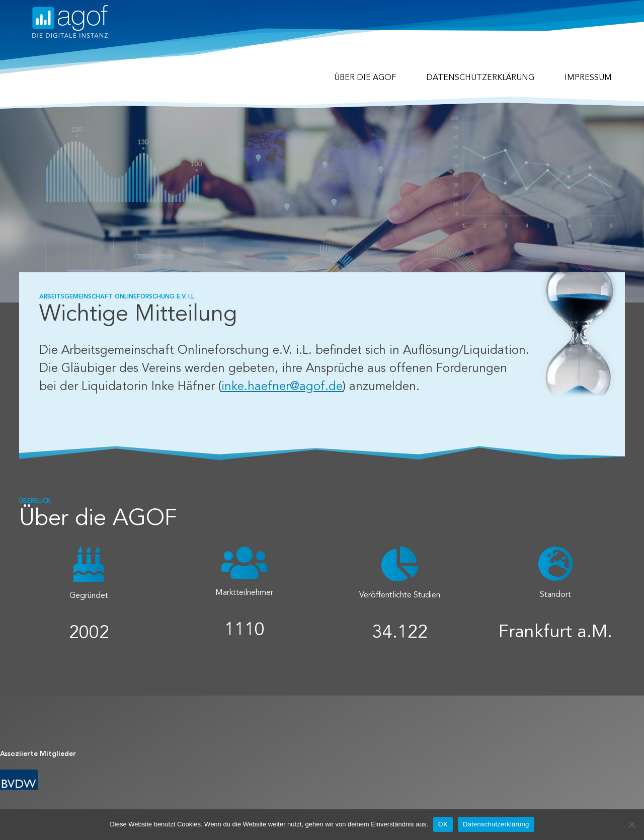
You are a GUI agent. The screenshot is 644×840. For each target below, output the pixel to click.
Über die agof (365, 78)
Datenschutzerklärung (480, 78)
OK (443, 824)
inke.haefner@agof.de (282, 387)
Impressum (588, 78)
